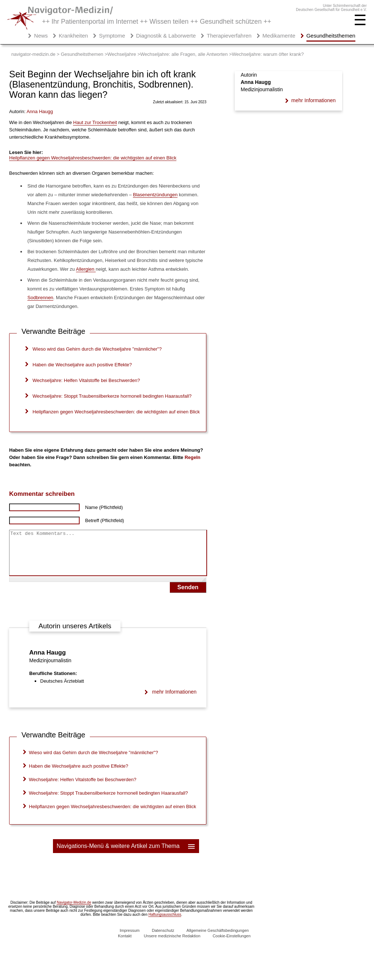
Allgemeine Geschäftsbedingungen (218, 939)
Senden (188, 596)
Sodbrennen (40, 298)
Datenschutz (163, 939)
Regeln (192, 457)
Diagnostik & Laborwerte (166, 36)
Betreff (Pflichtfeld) (105, 520)
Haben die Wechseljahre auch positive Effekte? (82, 365)
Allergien (86, 269)
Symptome (112, 36)
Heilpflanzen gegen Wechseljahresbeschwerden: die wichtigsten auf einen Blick (93, 158)
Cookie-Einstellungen (232, 945)
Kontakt (125, 945)
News (41, 36)
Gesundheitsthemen (331, 36)
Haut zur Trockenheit (95, 122)
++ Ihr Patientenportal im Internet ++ (157, 22)
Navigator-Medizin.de (74, 911)
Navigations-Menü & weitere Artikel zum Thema (126, 855)
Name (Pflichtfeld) (104, 507)
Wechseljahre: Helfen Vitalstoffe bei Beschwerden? (86, 380)
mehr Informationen (174, 701)
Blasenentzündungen (155, 195)
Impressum (130, 939)
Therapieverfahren (229, 36)
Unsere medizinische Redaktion (172, 945)
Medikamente (279, 36)
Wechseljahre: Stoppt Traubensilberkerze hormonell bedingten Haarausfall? (112, 396)
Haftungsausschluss (165, 923)
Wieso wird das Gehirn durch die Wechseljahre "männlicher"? (97, 349)
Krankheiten (73, 36)
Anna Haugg (47, 661)
